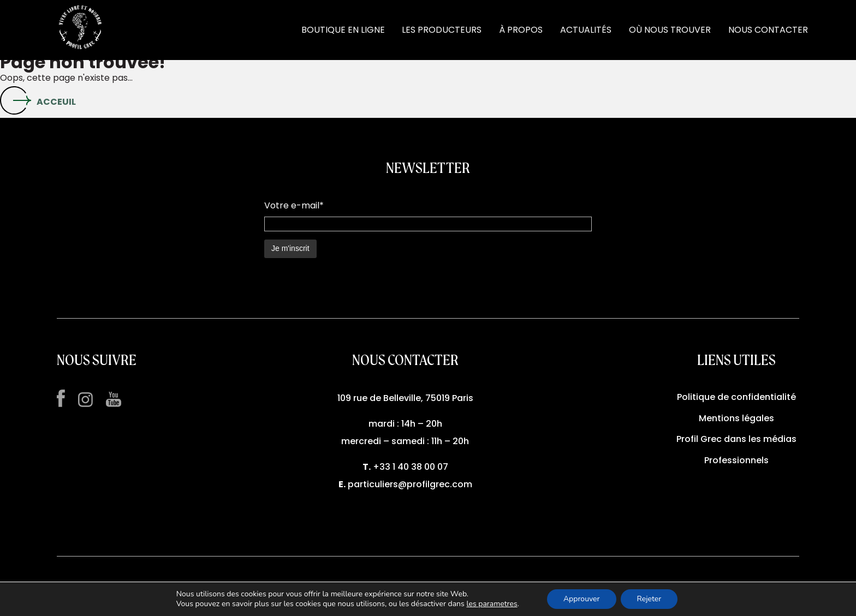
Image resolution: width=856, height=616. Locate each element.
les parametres (492, 604)
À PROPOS (521, 30)
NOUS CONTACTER (768, 30)
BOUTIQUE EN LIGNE (343, 30)
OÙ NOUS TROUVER (670, 30)
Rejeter (649, 599)
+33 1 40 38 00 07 (411, 467)
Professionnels (736, 460)
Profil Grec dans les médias (736, 439)
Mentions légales (736, 418)
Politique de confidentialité (736, 397)
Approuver (582, 599)
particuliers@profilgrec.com (410, 484)
